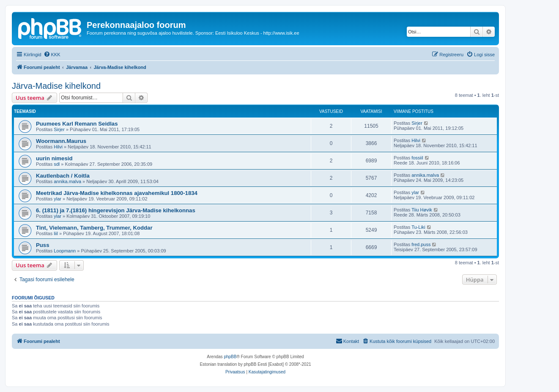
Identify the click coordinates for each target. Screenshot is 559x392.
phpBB (230, 357)
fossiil (417, 158)
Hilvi (58, 147)
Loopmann (65, 251)
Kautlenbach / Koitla (63, 176)
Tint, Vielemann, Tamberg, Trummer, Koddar (94, 228)
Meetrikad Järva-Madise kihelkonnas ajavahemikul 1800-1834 (117, 193)
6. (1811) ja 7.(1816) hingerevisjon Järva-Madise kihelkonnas (116, 210)
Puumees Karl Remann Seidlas (77, 124)
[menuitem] (52, 55)
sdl (57, 164)
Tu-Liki (418, 227)
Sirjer (59, 129)
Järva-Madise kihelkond (56, 86)
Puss (43, 245)
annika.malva (67, 181)
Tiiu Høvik (422, 210)
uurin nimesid (54, 158)
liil (56, 233)
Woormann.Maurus (61, 141)
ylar (58, 199)
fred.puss (421, 244)
